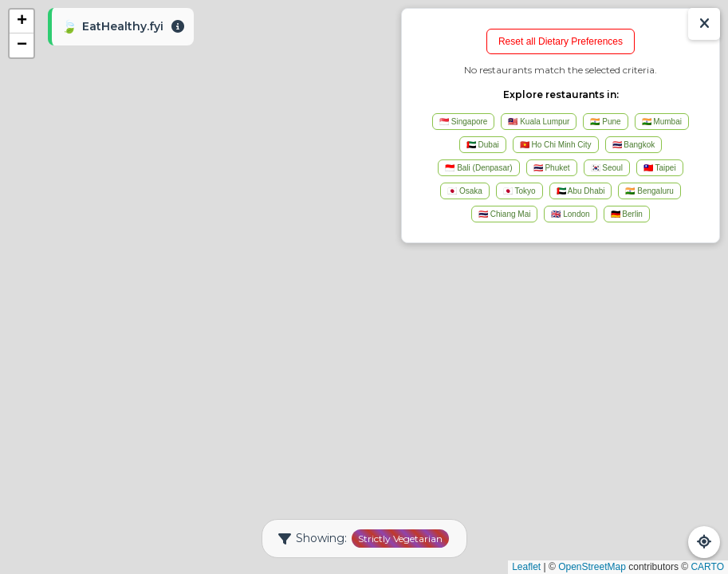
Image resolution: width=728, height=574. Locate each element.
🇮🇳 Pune (605, 122)
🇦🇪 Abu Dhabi (581, 191)
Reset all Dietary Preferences (561, 41)
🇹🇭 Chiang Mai (504, 214)
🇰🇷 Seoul (607, 168)
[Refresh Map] (704, 542)
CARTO (707, 567)
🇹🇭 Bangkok (634, 145)
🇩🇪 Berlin (627, 214)
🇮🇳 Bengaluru (649, 191)
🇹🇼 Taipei (660, 168)
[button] (22, 22)
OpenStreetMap (592, 567)
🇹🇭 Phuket (552, 168)
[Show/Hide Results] (704, 24)
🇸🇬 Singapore (463, 122)
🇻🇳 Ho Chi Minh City (556, 145)
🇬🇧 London (570, 214)
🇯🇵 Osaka (465, 191)
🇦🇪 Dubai (483, 145)
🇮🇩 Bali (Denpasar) (478, 168)
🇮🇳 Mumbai (662, 122)
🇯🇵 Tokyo (519, 191)
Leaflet (526, 567)
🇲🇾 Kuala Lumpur (539, 122)
